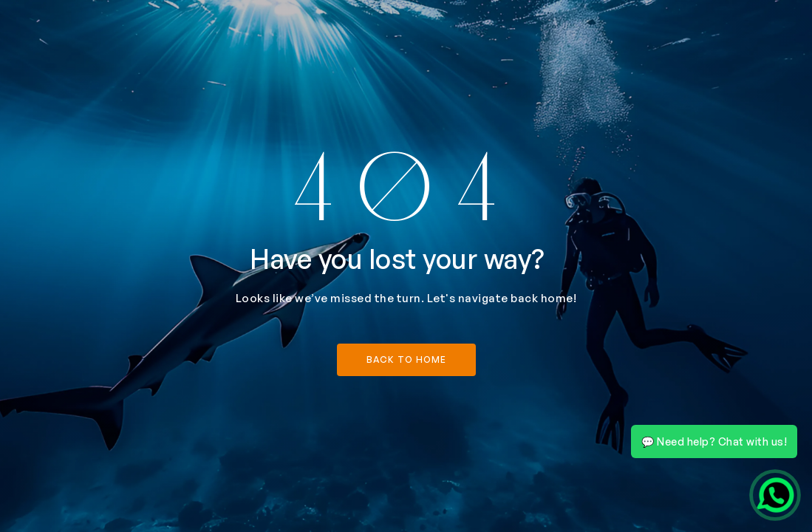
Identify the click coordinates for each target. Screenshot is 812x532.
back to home (406, 359)
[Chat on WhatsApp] (775, 495)
